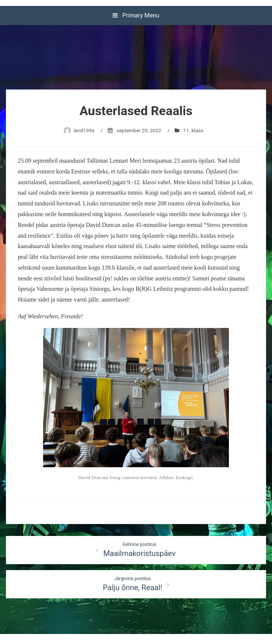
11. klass (193, 130)
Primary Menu (136, 15)
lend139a (84, 130)
